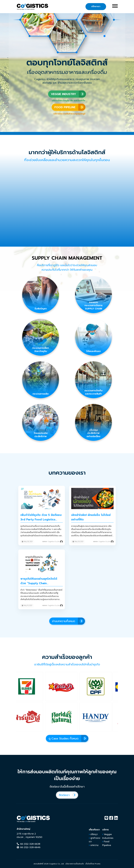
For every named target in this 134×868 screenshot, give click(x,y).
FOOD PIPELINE (70, 107)
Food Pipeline (107, 843)
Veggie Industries (108, 836)
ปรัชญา (94, 834)
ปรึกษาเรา (96, 6)
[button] (33, 686)
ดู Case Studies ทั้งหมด (68, 738)
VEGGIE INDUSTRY (68, 94)
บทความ (94, 845)
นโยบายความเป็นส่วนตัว (75, 864)
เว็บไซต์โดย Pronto (93, 864)
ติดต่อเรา (68, 795)
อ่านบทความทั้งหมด (68, 621)
